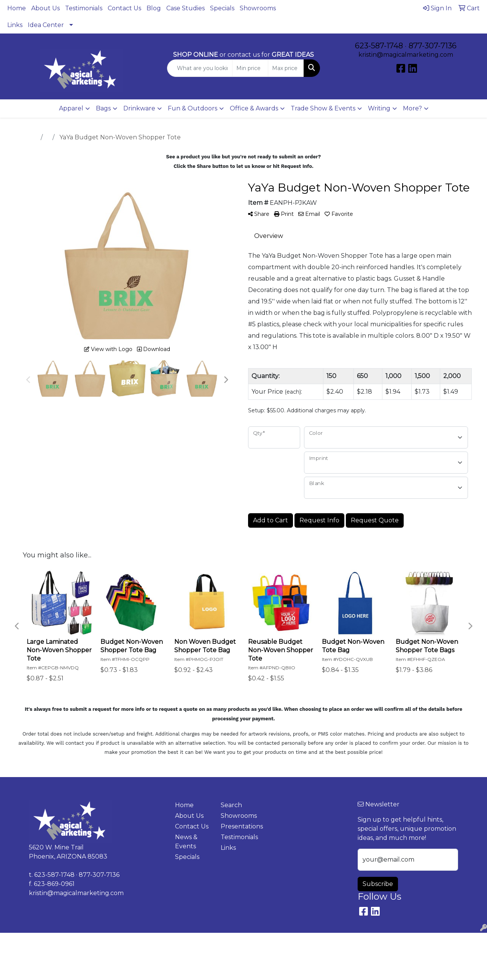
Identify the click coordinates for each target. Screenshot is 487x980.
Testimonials (84, 8)
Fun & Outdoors (193, 108)
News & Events (186, 842)
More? (412, 108)
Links (15, 25)
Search (231, 805)
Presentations (239, 826)
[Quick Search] (200, 68)
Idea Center (46, 25)
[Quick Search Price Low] (250, 68)
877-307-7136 (433, 46)
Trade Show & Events (323, 108)
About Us (45, 8)
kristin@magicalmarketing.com (406, 55)
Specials (222, 8)
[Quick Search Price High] (286, 68)
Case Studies (185, 8)
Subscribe (378, 884)
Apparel (71, 108)
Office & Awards (254, 108)
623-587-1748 (379, 46)
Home (17, 8)
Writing (379, 108)
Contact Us (124, 8)
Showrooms (258, 8)
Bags (103, 108)
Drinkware (139, 108)
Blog (154, 8)
